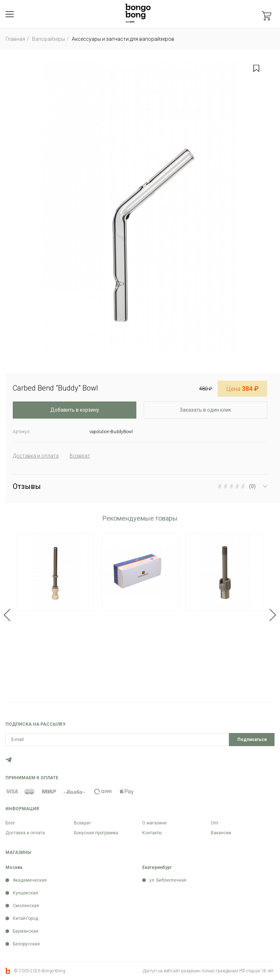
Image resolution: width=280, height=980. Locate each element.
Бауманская (26, 931)
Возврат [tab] (80, 456)
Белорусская (26, 944)
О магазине (154, 823)
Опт (215, 823)
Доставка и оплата (25, 833)
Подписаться (252, 740)
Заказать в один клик (205, 410)
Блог (10, 823)
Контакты (152, 833)
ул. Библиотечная (168, 880)
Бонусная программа (96, 833)
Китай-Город (26, 918)
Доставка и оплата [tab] (36, 456)
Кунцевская (25, 893)
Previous (7, 615)
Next (273, 615)
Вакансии (221, 833)
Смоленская (26, 906)
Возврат (82, 823)
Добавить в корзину (75, 410)
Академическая (30, 880)
